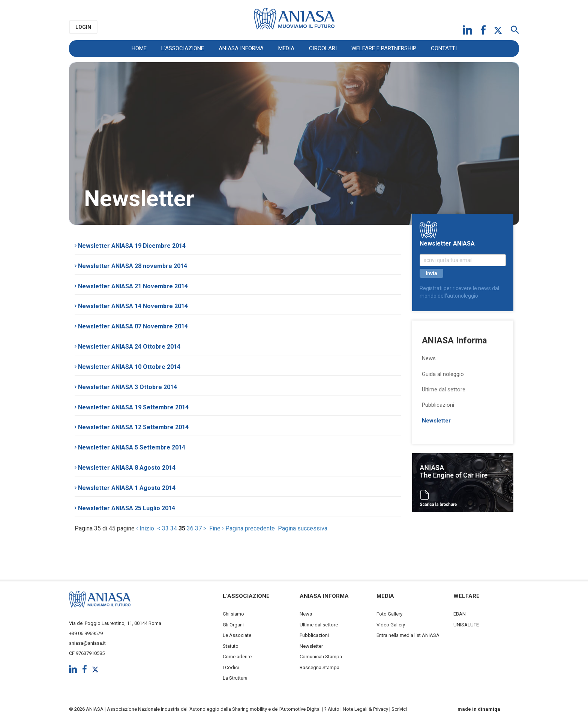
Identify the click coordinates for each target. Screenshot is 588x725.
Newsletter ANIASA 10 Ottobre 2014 (127, 367)
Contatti (444, 48)
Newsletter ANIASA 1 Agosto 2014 (125, 488)
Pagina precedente (250, 528)
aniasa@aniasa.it (87, 643)
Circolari (323, 48)
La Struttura (235, 678)
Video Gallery (391, 625)
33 (165, 528)
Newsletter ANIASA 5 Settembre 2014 (130, 447)
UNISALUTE (466, 625)
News (429, 358)
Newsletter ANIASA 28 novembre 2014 (131, 266)
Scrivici (399, 709)
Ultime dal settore (444, 389)
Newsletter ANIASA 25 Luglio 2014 (125, 508)
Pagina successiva (303, 528)
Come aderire (237, 657)
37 (198, 528)
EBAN (460, 614)
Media (286, 48)
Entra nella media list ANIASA (408, 635)
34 (174, 528)
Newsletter (436, 421)
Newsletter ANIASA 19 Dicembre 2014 (130, 246)
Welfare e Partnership (384, 48)
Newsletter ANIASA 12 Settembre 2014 (132, 427)
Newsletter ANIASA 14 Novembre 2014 (131, 306)
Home (139, 48)
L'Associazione (183, 48)
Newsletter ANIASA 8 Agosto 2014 (125, 468)
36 (190, 528)
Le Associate (237, 635)
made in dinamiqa (479, 709)
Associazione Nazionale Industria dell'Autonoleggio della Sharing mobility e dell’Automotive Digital (214, 709)
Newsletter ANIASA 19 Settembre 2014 (132, 407)
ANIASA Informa (241, 48)
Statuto (231, 646)
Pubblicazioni (438, 405)
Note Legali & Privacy (365, 709)
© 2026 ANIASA (86, 709)
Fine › (217, 528)
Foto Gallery (389, 614)
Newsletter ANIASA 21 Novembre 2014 (131, 286)
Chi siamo (233, 614)
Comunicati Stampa (321, 657)
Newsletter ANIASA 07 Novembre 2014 (131, 326)
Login (83, 27)
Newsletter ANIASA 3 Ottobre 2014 (126, 387)
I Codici (231, 667)
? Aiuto (332, 709)
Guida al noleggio (443, 374)
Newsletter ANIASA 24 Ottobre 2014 (127, 347)
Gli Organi (233, 625)
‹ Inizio (145, 528)
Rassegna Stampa (319, 667)
